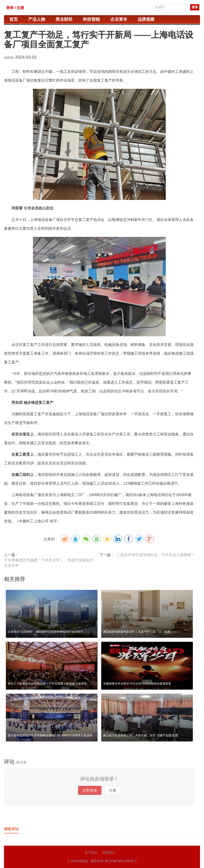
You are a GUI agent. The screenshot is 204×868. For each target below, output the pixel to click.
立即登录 (90, 790)
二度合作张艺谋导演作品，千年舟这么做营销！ (156, 555)
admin (10, 57)
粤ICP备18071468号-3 (121, 861)
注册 (113, 790)
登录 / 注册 (15, 8)
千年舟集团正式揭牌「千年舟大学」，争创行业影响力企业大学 (49, 563)
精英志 (83, 861)
